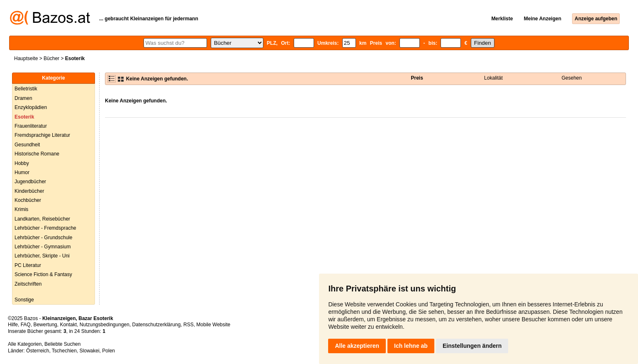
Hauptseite (26, 58)
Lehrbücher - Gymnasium (43, 247)
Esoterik (24, 117)
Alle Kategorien (25, 344)
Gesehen (572, 78)
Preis (417, 78)
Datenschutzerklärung (157, 325)
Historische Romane (37, 154)
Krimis (21, 209)
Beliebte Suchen (62, 344)
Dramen (23, 98)
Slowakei (90, 351)
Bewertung (45, 325)
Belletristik (26, 89)
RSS (189, 325)
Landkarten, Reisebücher (42, 219)
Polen (108, 351)
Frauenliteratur (31, 126)
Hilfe (13, 325)
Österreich (38, 351)
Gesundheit (27, 145)
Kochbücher (28, 200)
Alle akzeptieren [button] (357, 346)
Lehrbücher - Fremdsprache (45, 228)
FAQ (26, 325)
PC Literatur (28, 265)
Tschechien (64, 351)
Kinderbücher (29, 191)
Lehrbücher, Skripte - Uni (42, 256)
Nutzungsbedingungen (105, 325)
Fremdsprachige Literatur (42, 135)
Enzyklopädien (31, 107)
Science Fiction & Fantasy (43, 274)
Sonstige (24, 300)
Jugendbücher (30, 182)
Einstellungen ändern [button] (472, 346)
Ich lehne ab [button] (411, 346)
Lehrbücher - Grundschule (43, 238)
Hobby (22, 163)
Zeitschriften (28, 284)
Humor (22, 172)
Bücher (51, 58)
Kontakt (68, 325)
